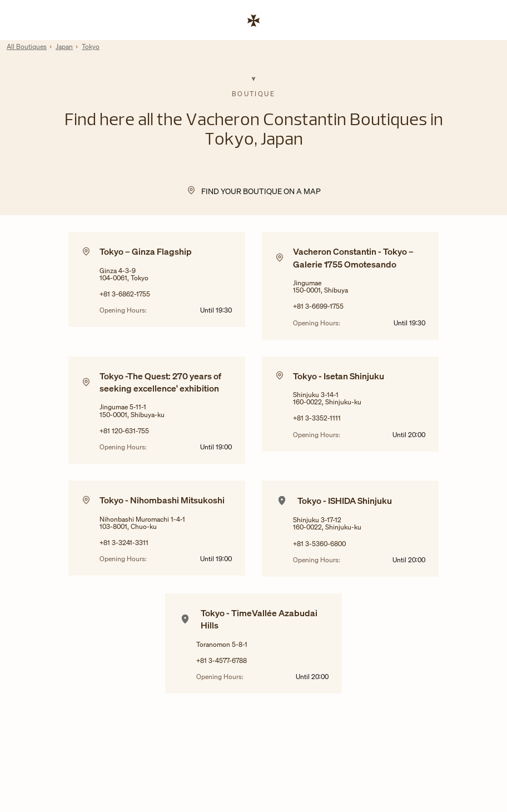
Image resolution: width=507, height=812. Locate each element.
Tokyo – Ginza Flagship (146, 251)
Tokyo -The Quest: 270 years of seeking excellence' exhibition (160, 382)
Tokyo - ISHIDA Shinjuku (345, 501)
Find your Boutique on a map (261, 191)
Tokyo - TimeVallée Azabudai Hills (259, 619)
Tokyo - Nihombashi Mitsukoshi (162, 500)
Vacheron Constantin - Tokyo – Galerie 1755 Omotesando (353, 258)
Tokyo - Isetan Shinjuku (339, 376)
